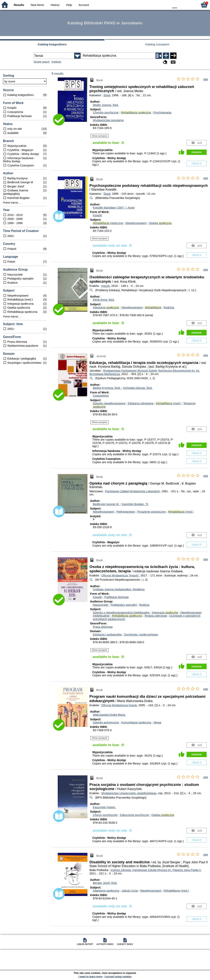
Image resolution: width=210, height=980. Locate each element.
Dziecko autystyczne (106, 722)
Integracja (106, 307)
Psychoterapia (162, 113)
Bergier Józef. (105, 883)
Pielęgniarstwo (126, 512)
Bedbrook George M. (106, 504)
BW (150, 4)
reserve (197, 152)
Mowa (157, 722)
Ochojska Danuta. (138, 388)
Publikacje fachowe (117, 597)
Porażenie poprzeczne (151, 512)
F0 (175, 4)
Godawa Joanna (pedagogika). (119, 589)
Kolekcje (56, 62)
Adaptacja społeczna (106, 891)
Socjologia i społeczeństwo (141, 635)
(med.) (169, 403)
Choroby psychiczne (106, 113)
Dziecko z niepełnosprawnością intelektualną (121, 613)
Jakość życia (130, 891)
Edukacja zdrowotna (141, 403)
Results (19, 5)
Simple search (42, 62)
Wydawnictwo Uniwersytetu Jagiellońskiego (129, 793)
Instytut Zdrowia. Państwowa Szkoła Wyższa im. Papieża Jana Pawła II (156, 870)
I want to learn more (90, 977)
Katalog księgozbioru (52, 44)
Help (69, 5)
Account (84, 5)
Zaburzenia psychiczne (134, 815)
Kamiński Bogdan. (135, 504)
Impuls (105, 286)
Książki (97, 215)
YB (157, 4)
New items (37, 5)
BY (165, 4)
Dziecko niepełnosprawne (109, 403)
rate (206, 79)
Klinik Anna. (104, 300)
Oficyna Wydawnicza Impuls (119, 705)
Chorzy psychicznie (105, 815)
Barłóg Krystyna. (107, 388)
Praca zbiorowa (103, 627)
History (55, 5)
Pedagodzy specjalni (124, 605)
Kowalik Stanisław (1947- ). (114, 208)
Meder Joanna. (106, 105)
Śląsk (107, 95)
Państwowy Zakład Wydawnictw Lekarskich (133, 491)
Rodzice (144, 605)
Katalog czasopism (157, 44)
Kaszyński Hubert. (104, 807)
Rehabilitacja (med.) (176, 891)
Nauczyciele (101, 605)
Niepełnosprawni (136, 223)
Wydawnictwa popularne (108, 120)
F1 (182, 4)
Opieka (160, 223)
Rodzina (169, 307)
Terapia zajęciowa (155, 616)
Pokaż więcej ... (12, 203)
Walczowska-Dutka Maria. (109, 715)
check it (197, 163)
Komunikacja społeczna (136, 722)
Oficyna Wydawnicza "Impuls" (120, 575)
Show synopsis (100, 136)
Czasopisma (101, 396)
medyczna (108, 223)
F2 (191, 4)
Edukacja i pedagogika (107, 635)
